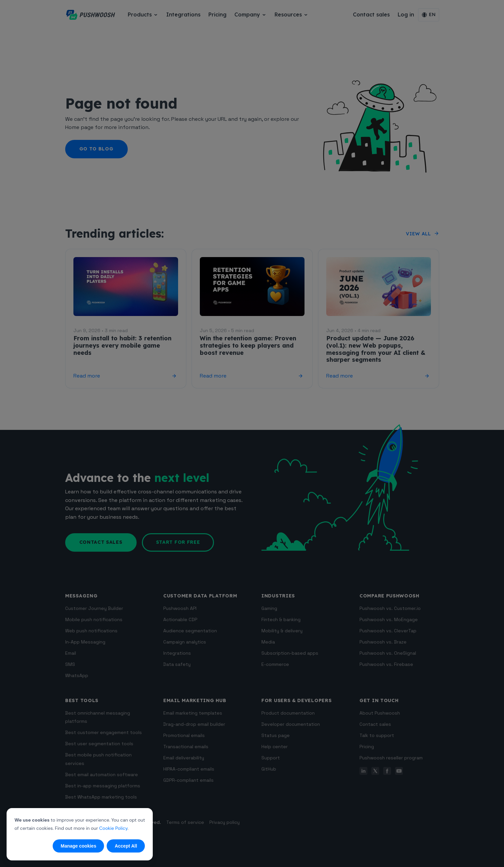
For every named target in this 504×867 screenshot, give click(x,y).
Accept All (126, 846)
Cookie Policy (113, 828)
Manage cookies (78, 846)
